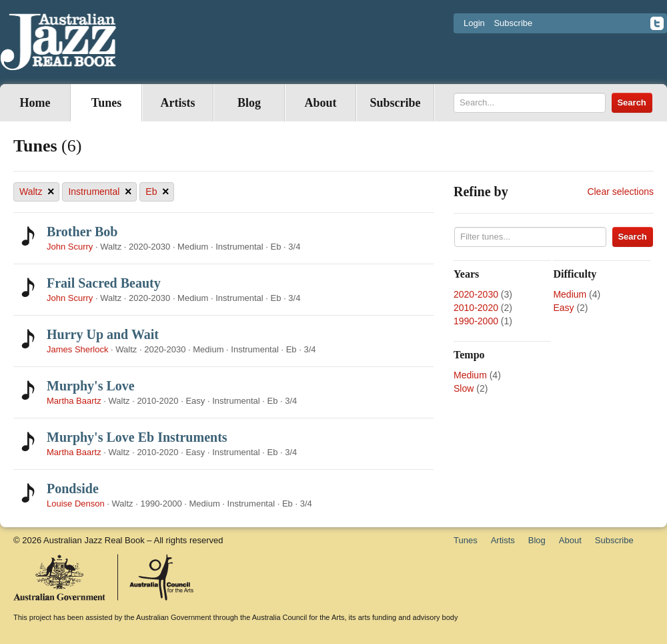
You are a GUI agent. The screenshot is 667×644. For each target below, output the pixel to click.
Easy (563, 308)
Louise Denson (76, 504)
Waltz (37, 192)
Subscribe (513, 23)
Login (474, 23)
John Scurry (70, 247)
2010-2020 (476, 308)
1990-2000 (476, 321)
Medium (570, 294)
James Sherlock (77, 349)
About (320, 103)
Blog (249, 103)
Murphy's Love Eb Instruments (137, 437)
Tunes (106, 103)
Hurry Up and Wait (103, 334)
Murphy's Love (91, 386)
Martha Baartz (74, 401)
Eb (157, 192)
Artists (178, 103)
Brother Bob (82, 232)
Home (35, 103)
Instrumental (100, 192)
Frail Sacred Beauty (104, 283)
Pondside (73, 489)
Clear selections (620, 192)
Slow (464, 388)
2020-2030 (476, 294)
